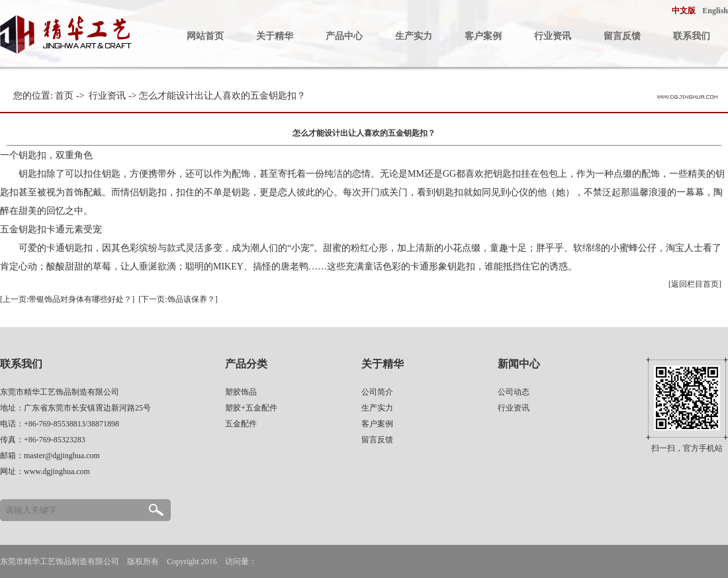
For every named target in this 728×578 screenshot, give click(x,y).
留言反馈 (622, 36)
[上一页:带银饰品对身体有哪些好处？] (67, 299)
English (715, 11)
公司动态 (514, 392)
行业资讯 (553, 36)
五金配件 (241, 424)
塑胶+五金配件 (251, 408)
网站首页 (205, 36)
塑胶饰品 (241, 392)
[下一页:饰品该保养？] (178, 299)
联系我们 (692, 36)
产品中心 (344, 36)
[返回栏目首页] (695, 284)
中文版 (684, 11)
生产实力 (414, 36)
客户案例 (483, 36)
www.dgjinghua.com (57, 471)
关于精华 (275, 36)
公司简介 (377, 392)
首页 (64, 96)
